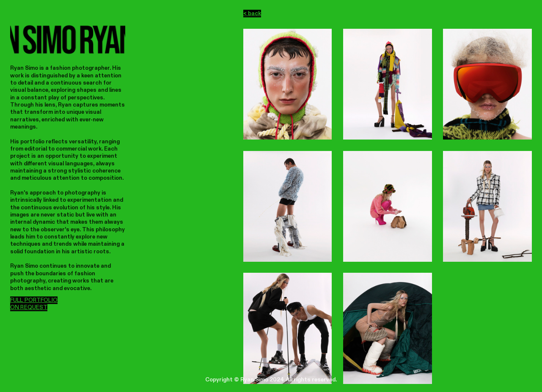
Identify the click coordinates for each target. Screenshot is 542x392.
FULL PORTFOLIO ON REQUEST (34, 304)
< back (252, 14)
